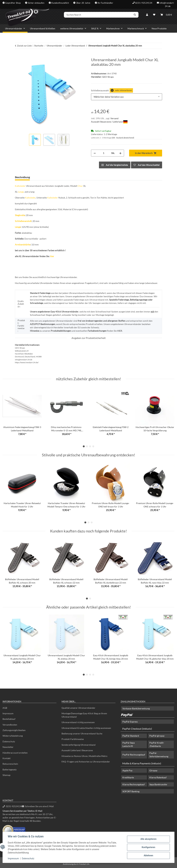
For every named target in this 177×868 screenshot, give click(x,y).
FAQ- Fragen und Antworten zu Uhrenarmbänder (86, 762)
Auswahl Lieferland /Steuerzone (77, 750)
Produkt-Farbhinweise (73, 739)
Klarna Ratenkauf (158, 777)
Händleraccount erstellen (15, 753)
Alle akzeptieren (148, 839)
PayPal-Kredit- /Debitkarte (157, 744)
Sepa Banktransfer (158, 784)
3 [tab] (90, 446)
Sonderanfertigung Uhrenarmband (79, 745)
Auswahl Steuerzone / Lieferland (109, 122)
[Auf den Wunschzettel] (147, 165)
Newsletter (8, 747)
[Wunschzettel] (154, 15)
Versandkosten (10, 725)
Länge (21, 192)
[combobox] (127, 97)
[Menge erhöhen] (120, 153)
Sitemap (7, 775)
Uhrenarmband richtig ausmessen (78, 722)
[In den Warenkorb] (17, 56)
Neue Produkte (159, 28)
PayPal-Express (130, 722)
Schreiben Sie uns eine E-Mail (38, 806)
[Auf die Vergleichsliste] (115, 165)
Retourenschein (10, 764)
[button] (147, 15)
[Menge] (103, 153)
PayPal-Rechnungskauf (134, 755)
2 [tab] (87, 446)
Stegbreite (20, 215)
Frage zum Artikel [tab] (44, 177)
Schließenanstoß (23, 221)
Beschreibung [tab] (22, 177)
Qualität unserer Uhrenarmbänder (78, 708)
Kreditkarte (128, 777)
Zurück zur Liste (24, 46)
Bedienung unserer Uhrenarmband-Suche (82, 734)
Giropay (153, 770)
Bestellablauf (9, 719)
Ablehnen (148, 855)
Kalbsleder (20, 186)
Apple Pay (127, 770)
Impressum (13, 858)
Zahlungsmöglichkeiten (14, 730)
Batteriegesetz (10, 769)
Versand (114, 118)
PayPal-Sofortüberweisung (159, 755)
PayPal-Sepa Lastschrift (129, 744)
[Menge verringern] (95, 153)
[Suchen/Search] (98, 15)
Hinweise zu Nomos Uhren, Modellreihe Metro (84, 756)
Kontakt (7, 758)
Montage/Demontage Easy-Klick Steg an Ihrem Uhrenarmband (84, 715)
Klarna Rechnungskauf (134, 784)
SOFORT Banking (131, 791)
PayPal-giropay (157, 736)
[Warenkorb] (166, 15)
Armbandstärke (23, 245)
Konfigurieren (148, 847)
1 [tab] (84, 446)
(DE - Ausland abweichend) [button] (123, 138)
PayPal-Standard (131, 736)
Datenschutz (28, 858)
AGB (5, 708)
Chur (80, 186)
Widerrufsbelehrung (13, 736)
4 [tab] (93, 446)
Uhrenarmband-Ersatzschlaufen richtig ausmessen (86, 728)
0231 (12, 806)
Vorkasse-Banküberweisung (136, 708)
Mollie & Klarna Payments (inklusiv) (142, 763)
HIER (120, 331)
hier (52, 256)
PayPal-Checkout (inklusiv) (137, 729)
